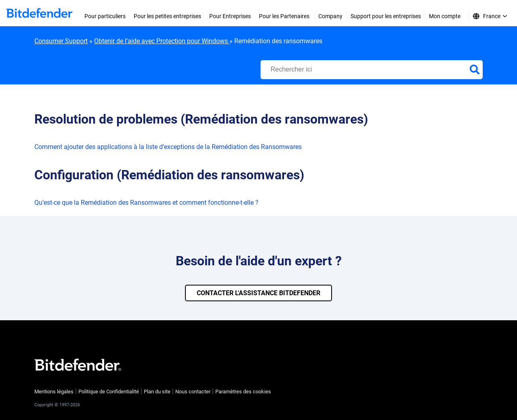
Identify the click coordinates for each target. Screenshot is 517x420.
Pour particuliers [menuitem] (105, 16)
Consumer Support (61, 41)
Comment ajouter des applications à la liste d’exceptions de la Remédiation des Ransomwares (168, 147)
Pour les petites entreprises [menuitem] (167, 16)
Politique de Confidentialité (109, 392)
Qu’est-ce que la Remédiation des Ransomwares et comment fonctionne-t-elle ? (146, 203)
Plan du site (157, 392)
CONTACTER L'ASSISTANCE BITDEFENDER (258, 293)
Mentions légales (54, 392)
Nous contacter (193, 392)
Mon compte (445, 16)
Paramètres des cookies (243, 392)
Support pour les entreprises (386, 16)
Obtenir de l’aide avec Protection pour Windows (162, 41)
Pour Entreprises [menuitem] (230, 16)
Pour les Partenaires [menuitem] (284, 16)
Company (330, 16)
